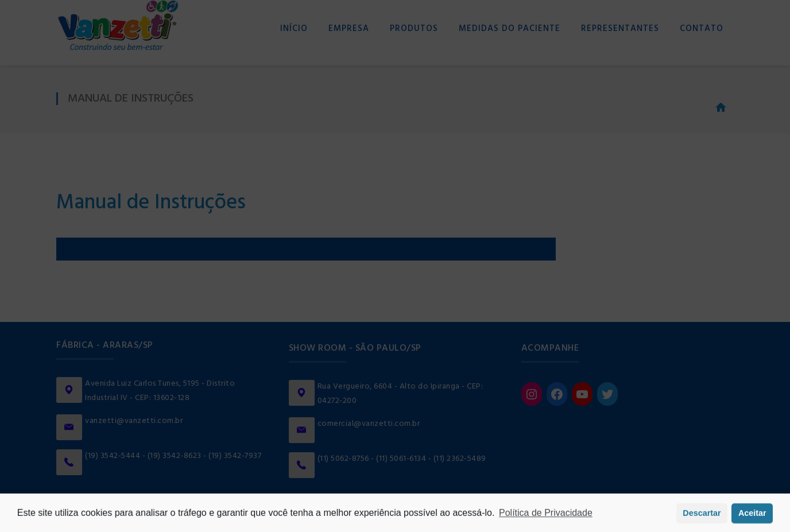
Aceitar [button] (752, 515)
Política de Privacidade (546, 515)
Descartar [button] (702, 515)
